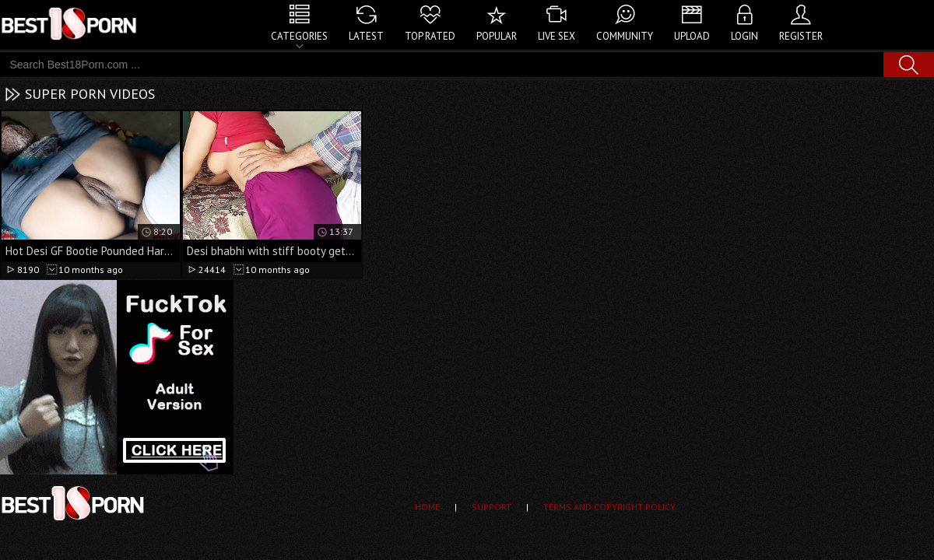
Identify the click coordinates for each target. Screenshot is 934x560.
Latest (366, 36)
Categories (299, 36)
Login (744, 36)
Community (625, 36)
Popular (497, 36)
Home (427, 507)
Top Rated (430, 36)
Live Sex (557, 36)
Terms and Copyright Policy (609, 507)
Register (801, 36)
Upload (692, 36)
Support (492, 507)
